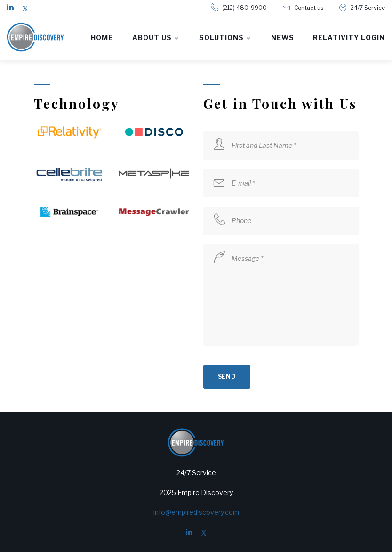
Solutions (222, 37)
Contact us (309, 8)
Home (102, 37)
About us (152, 37)
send (227, 377)
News (283, 37)
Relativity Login (349, 37)
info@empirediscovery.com (196, 512)
